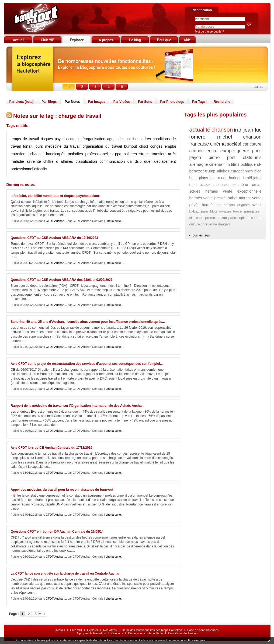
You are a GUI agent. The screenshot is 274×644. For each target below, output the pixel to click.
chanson (222, 130)
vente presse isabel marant (227, 198)
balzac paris (199, 211)
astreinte (34, 161)
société (234, 144)
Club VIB (76, 630)
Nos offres (110, 630)
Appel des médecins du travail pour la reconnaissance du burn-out (62, 490)
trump (210, 171)
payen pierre (205, 158)
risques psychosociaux (60, 139)
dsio (138, 161)
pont (231, 158)
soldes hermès (204, 191)
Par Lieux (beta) (22, 102)
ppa (118, 154)
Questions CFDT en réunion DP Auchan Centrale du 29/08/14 (57, 532)
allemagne (199, 164)
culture (256, 218)
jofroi (257, 178)
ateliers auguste (237, 205)
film (227, 164)
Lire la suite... (114, 221)
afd (219, 205)
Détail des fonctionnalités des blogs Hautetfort (152, 630)
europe (227, 151)
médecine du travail (63, 146)
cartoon (197, 151)
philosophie (226, 185)
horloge (235, 178)
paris (257, 151)
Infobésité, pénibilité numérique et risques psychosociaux (55, 196)
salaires (130, 154)
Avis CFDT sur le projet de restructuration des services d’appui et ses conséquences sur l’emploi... (87, 364)
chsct (144, 146)
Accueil (60, 630)
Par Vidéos (122, 102)
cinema (216, 164)
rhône (243, 185)
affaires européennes (235, 171)
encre (212, 151)
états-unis (252, 158)
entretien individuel (27, 154)
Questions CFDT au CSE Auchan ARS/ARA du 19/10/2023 (55, 238)
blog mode (218, 178)
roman (256, 185)
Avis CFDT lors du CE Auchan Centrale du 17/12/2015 (52, 448)
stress (144, 154)
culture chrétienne (203, 224)
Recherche (222, 102)
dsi (130, 161)
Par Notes (72, 102)
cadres (145, 139)
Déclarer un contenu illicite (146, 633)
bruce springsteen (247, 211)
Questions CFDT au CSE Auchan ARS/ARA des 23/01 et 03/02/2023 (62, 280)
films (235, 164)
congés (156, 146)
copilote (243, 218)
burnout (131, 146)
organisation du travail (102, 146)
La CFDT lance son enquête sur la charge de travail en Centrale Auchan (66, 574)
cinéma (218, 144)
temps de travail (25, 139)
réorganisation (93, 139)
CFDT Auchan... (56, 221)
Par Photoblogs (172, 102)
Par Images (97, 102)
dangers (224, 224)
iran (238, 130)
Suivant (40, 614)
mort (193, 185)
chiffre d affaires (58, 161)
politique (248, 164)
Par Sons (145, 102)
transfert (159, 154)
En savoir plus (197, 640)
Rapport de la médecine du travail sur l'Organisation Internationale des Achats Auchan (77, 406)
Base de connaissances (203, 630)
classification (86, 161)
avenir (257, 205)
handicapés (56, 154)
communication (112, 161)
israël (247, 178)
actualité (200, 130)
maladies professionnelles (90, 154)
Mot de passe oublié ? (210, 31)
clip (192, 218)
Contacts (117, 633)
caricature (252, 144)
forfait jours (33, 146)
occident (207, 185)
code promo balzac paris (216, 218)
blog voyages (221, 211)
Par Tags (199, 102)
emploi (170, 146)
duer (148, 161)
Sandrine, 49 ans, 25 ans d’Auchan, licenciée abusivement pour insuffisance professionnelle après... (88, 322)
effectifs (41, 169)
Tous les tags (200, 235)
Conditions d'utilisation (183, 633)
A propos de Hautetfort (91, 633)
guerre (243, 151)
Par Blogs (49, 102)
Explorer (93, 630)
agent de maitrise (122, 139)
